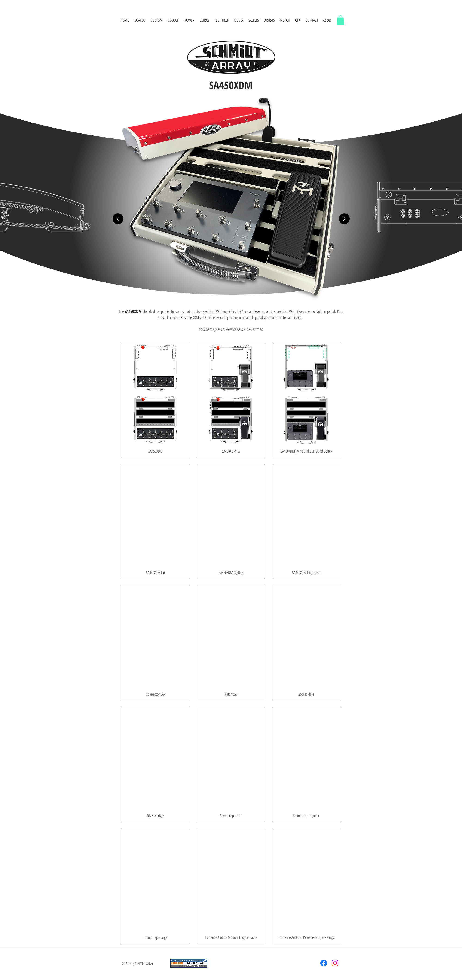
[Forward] (344, 219)
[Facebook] (324, 963)
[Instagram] (335, 963)
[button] (140, 20)
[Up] (118, 219)
